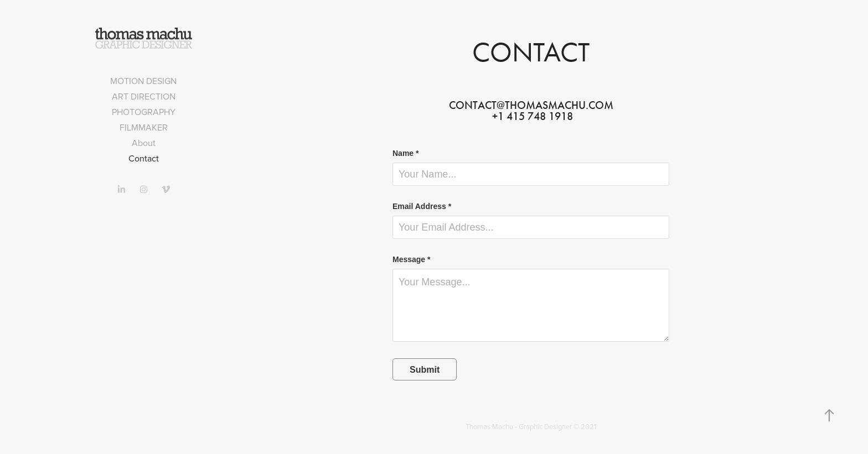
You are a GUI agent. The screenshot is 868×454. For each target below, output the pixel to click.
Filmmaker (144, 127)
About (144, 143)
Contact (144, 158)
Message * (411, 259)
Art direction (144, 96)
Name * (405, 153)
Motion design (143, 81)
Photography (144, 112)
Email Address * (422, 206)
